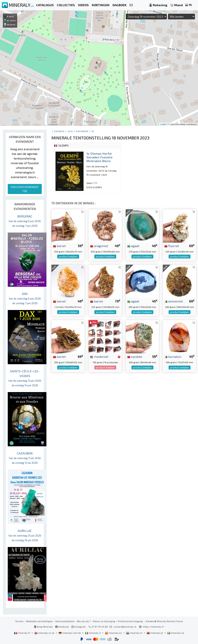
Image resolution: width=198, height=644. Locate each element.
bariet (59, 246)
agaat (133, 246)
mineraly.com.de (70, 633)
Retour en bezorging (104, 621)
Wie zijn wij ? (84, 621)
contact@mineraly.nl (125, 627)
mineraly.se (176, 633)
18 (93, 131)
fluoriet (172, 246)
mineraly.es (114, 633)
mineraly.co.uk (45, 633)
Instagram (79, 627)
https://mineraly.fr (153, 627)
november (82, 131)
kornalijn (173, 356)
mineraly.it (93, 633)
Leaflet (163, 124)
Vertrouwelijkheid (65, 621)
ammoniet (174, 301)
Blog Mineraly (43, 627)
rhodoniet (99, 356)
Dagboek (59, 131)
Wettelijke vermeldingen (39, 621)
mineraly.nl (134, 633)
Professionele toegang (131, 621)
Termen (19, 621)
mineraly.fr (22, 633)
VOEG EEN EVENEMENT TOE (25, 189)
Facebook (62, 627)
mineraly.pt (155, 633)
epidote (135, 356)
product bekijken (68, 257)
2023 (70, 131)
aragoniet (99, 246)
